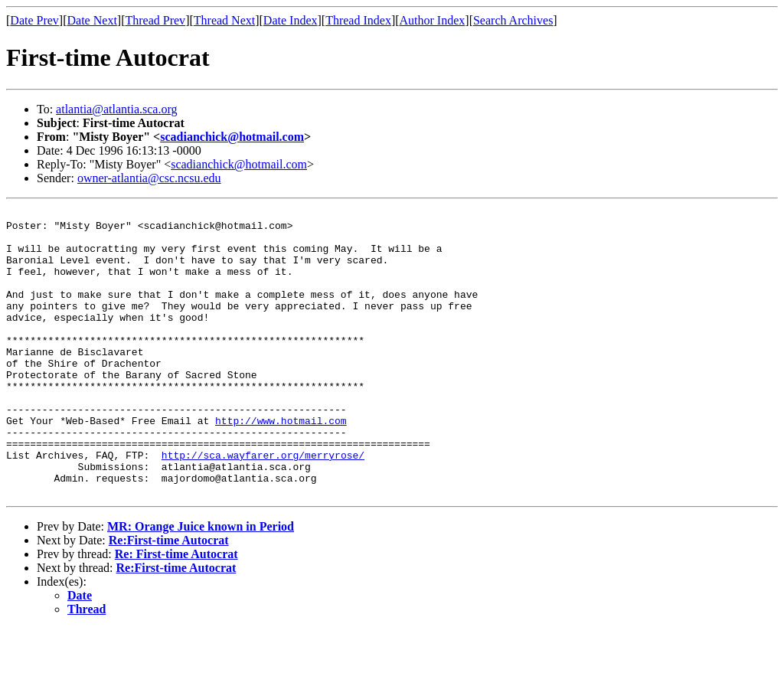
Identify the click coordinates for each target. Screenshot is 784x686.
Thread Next (224, 20)
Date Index (291, 20)
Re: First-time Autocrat (176, 611)
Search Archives (513, 20)
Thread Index (358, 20)
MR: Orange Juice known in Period (201, 584)
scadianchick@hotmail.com (232, 137)
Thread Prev (155, 20)
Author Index (433, 20)
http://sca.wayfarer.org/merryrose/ (263, 505)
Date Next (92, 20)
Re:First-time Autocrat (169, 598)
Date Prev (34, 20)
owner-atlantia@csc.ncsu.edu (149, 178)
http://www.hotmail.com (281, 464)
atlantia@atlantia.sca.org (116, 109)
